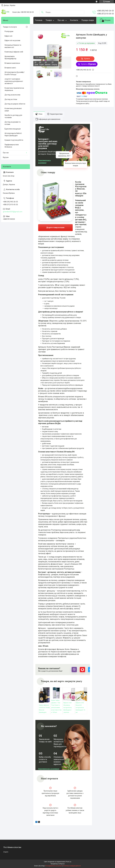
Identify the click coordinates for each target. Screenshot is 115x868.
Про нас (61, 20)
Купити (87, 59)
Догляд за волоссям (12, 95)
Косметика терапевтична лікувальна (14, 89)
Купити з (88, 64)
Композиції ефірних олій (14, 52)
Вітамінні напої (10, 68)
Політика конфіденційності (72, 866)
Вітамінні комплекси (12, 63)
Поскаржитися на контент (54, 866)
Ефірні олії (8, 36)
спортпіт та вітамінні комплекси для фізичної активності (14, 81)
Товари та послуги (10, 27)
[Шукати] (42, 12)
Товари (49, 20)
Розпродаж (9, 31)
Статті (6, 852)
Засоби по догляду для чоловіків (13, 116)
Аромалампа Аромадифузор (10, 58)
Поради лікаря (88, 20)
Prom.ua (69, 862)
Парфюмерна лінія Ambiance (12, 146)
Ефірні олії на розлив (12, 40)
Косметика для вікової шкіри (13, 110)
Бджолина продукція (13, 129)
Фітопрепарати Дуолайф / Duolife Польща (15, 73)
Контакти (74, 20)
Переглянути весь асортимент (44, 162)
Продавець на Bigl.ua (58, 864)
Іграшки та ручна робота (14, 140)
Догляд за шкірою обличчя (15, 104)
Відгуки (6, 157)
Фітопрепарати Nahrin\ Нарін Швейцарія (13, 134)
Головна (39, 20)
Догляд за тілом (11, 99)
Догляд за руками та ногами (13, 123)
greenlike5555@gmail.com (13, 212)
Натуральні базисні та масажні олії (13, 46)
